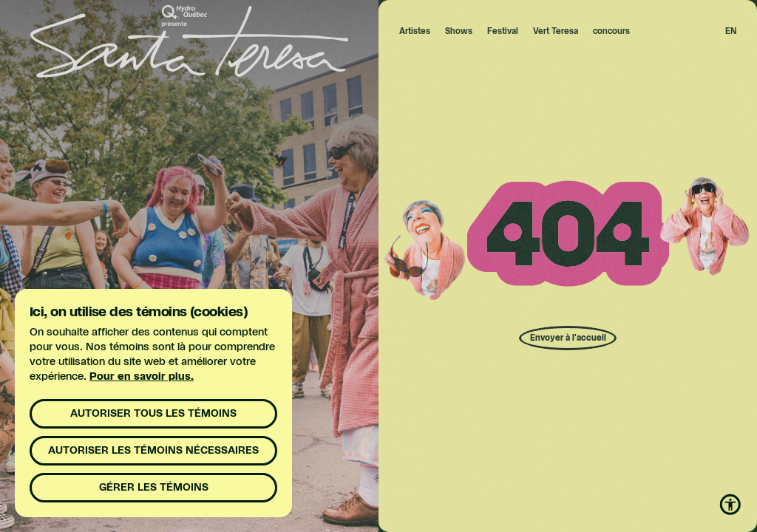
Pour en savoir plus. (142, 377)
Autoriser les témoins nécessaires (153, 451)
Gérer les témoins (154, 488)
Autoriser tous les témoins (153, 414)
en (731, 31)
